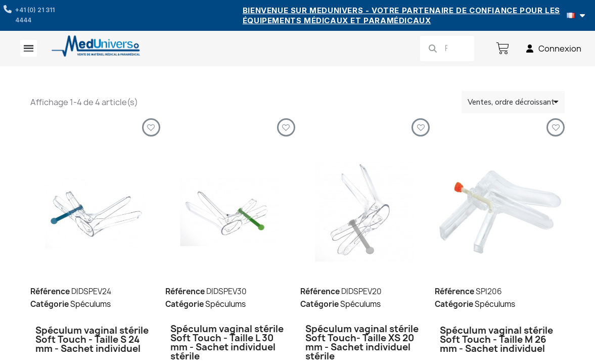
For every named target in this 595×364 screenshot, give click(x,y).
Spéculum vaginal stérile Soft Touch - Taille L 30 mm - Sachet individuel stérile (227, 343)
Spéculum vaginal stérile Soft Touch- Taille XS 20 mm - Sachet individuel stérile (362, 343)
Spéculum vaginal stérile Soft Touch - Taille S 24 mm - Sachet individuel (92, 339)
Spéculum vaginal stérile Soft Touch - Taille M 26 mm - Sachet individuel (496, 339)
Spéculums (90, 304)
